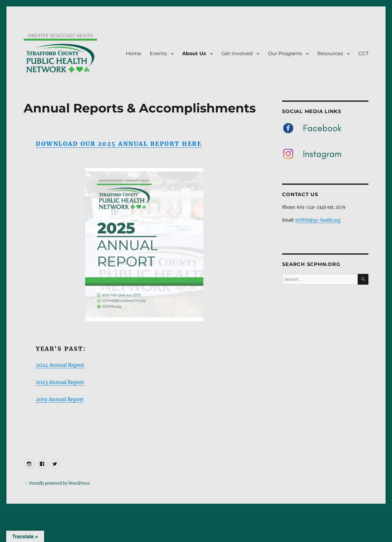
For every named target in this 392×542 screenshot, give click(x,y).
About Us (194, 53)
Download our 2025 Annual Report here (119, 144)
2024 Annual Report (60, 365)
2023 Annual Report (60, 382)
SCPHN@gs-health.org (318, 220)
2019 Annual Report (60, 399)
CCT (363, 53)
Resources (330, 53)
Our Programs (285, 53)
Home (134, 53)
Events (158, 53)
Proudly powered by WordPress (59, 483)
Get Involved (237, 53)
